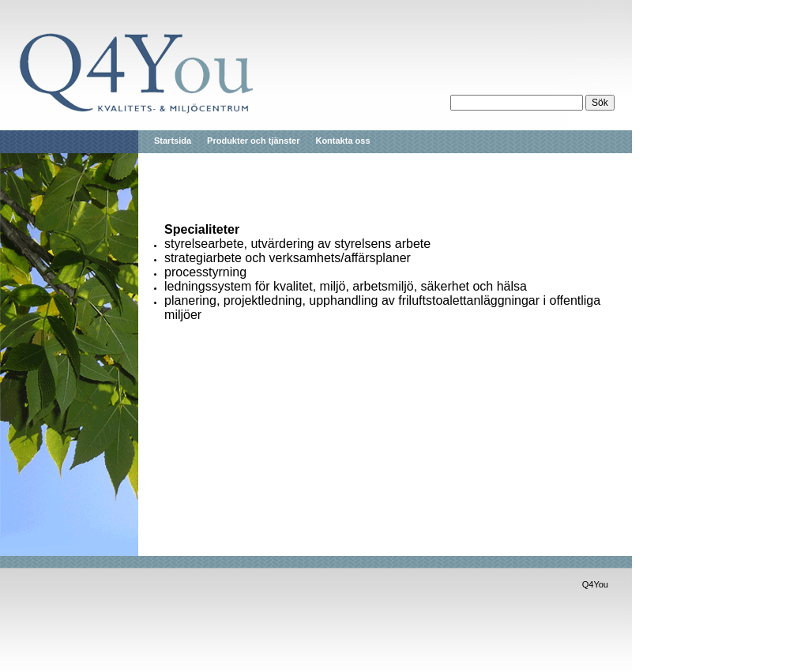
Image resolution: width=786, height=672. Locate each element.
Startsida (173, 141)
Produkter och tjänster (253, 141)
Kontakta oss (342, 141)
